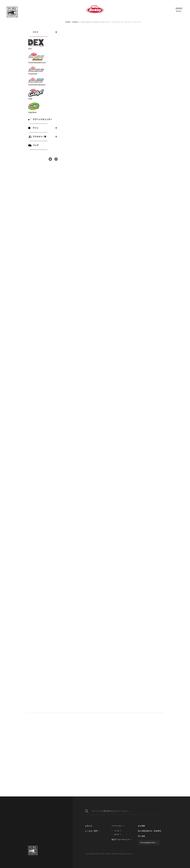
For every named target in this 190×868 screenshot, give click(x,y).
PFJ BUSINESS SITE (148, 843)
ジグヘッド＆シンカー (42, 119)
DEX (30, 49)
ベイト (36, 32)
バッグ (36, 145)
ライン (36, 128)
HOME (68, 22)
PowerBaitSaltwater (37, 85)
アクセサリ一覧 (39, 137)
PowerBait (33, 74)
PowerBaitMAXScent (37, 63)
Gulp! (30, 99)
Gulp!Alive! (32, 112)
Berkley (75, 22)
